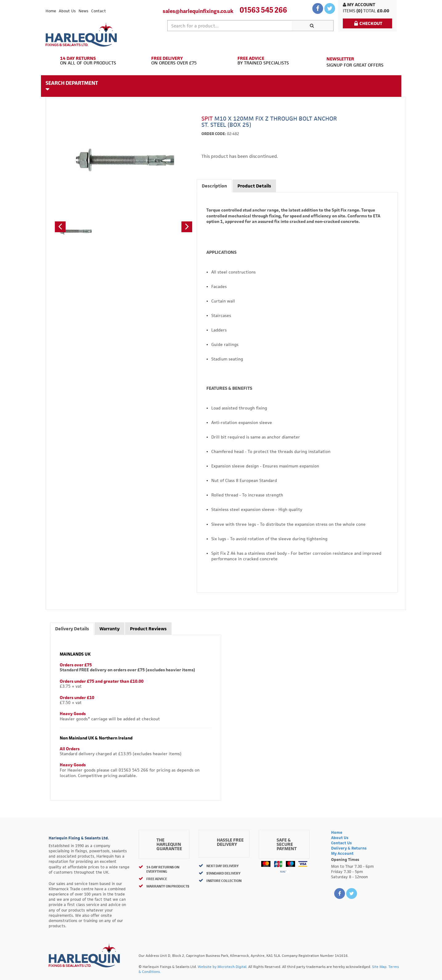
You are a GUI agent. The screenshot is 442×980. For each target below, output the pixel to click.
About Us (67, 11)
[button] (60, 227)
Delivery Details (72, 629)
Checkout (368, 23)
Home (51, 11)
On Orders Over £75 (177, 61)
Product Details (254, 186)
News (83, 11)
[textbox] (230, 26)
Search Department (72, 86)
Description (214, 186)
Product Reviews (148, 629)
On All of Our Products (89, 61)
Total (370, 11)
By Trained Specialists (265, 61)
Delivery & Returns (349, 848)
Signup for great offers (355, 62)
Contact (99, 11)
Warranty (109, 629)
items (349, 11)
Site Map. (380, 967)
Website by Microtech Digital (222, 967)
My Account (359, 4)
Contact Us (341, 843)
